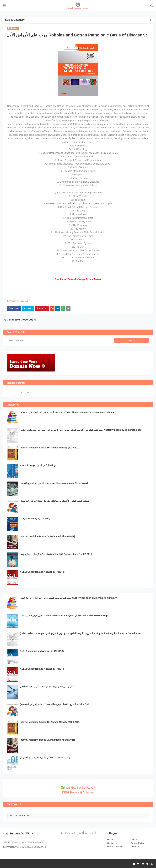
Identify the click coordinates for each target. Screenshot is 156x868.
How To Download (116, 847)
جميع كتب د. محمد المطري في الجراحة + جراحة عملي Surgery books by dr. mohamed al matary (68, 412)
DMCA (134, 840)
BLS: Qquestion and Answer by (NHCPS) (42, 651)
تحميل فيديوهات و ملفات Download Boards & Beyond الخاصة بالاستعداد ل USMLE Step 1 (65, 616)
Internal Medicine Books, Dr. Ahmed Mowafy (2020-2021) (50, 448)
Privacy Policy (137, 843)
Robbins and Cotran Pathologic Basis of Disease (78, 279)
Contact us (112, 843)
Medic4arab (19, 816)
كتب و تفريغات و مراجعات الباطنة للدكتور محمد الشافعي (47, 687)
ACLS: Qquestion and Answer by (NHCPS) (43, 572)
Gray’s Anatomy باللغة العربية (35, 519)
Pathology (14, 301)
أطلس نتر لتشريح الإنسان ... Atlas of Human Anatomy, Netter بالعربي (54, 483)
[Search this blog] (60, 340)
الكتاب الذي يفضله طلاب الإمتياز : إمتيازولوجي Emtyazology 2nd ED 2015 (56, 554)
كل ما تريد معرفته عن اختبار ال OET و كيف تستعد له (45, 758)
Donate (111, 840)
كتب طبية (24, 301)
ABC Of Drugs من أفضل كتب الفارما (38, 465)
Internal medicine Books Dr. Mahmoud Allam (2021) (47, 536)
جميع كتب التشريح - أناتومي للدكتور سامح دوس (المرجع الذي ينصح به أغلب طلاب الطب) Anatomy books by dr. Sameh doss (81, 430)
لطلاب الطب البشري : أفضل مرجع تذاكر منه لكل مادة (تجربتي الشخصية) (54, 501)
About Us (135, 847)
